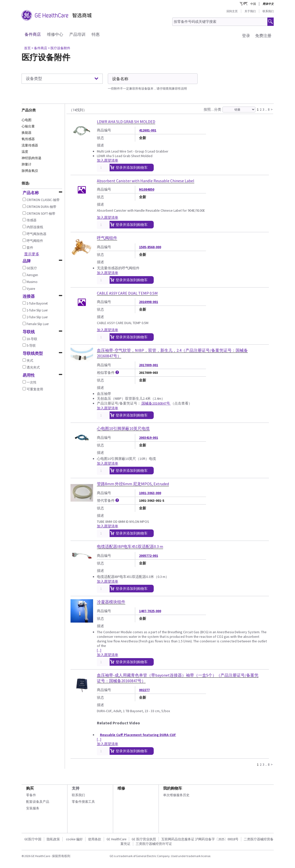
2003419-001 (149, 438)
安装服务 (33, 808)
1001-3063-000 (150, 493)
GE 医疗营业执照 (144, 839)
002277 (144, 690)
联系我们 (268, 11)
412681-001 (148, 130)
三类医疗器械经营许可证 (154, 844)
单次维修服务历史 (176, 795)
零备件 (31, 795)
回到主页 (232, 11)
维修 (121, 788)
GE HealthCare (116, 839)
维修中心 (55, 34)
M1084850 (147, 189)
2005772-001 (149, 556)
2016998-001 (149, 302)
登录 (246, 36)
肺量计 (27, 164)
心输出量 (28, 126)
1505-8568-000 (150, 247)
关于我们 (250, 11)
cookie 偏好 (74, 839)
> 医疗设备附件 (59, 48)
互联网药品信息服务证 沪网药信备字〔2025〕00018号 (200, 839)
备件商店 (33, 34)
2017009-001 (149, 365)
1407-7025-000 (150, 611)
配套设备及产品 (38, 802)
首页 (27, 48)
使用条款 (95, 839)
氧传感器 (28, 139)
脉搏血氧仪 (30, 171)
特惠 (96, 34)
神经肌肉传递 (31, 158)
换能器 (27, 133)
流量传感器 (30, 145)
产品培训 (77, 34)
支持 (76, 788)
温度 (25, 152)
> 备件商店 (39, 48)
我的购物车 (173, 788)
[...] (99, 650)
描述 (100, 145)
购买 (30, 788)
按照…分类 (212, 109)
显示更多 (32, 254)
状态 (100, 138)
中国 (253, 4)
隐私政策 (53, 839)
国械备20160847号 (156, 403)
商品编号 (104, 130)
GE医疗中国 (33, 839)
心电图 (27, 120)
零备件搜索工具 (83, 802)
